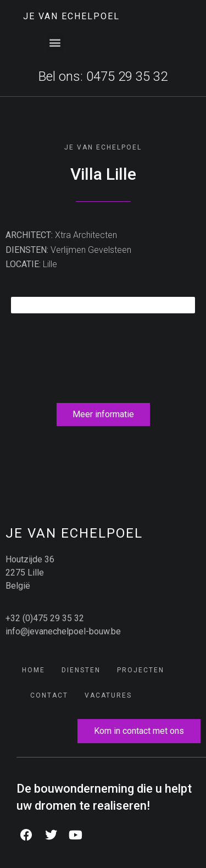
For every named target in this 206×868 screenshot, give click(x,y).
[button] (55, 43)
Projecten (141, 670)
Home (34, 670)
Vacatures (108, 695)
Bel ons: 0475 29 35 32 (103, 76)
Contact (49, 695)
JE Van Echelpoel (71, 16)
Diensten (81, 670)
